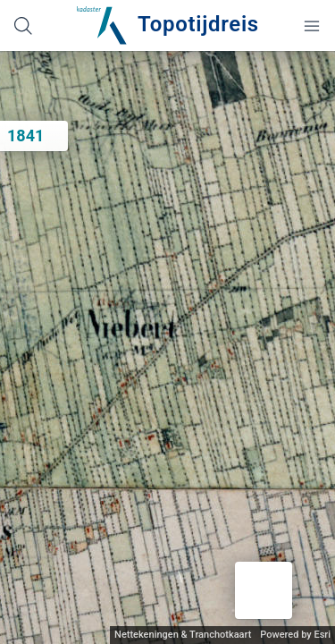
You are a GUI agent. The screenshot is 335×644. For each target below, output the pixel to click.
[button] (264, 590)
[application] (167, 347)
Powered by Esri (295, 635)
